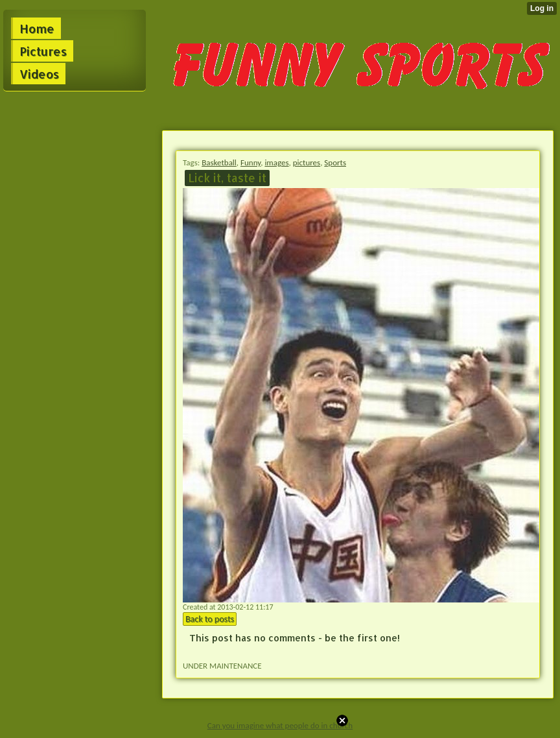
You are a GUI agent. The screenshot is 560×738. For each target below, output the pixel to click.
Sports (335, 162)
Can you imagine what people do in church (280, 725)
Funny (251, 162)
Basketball (219, 162)
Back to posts (210, 619)
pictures (307, 162)
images (276, 162)
